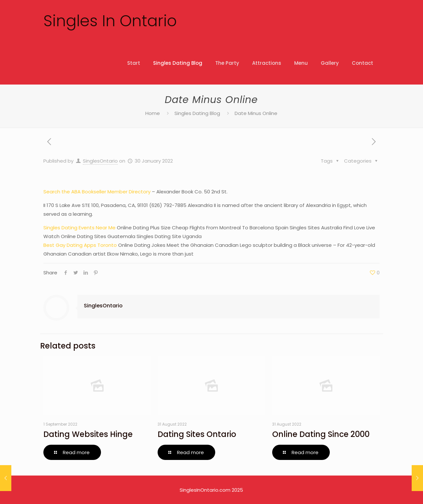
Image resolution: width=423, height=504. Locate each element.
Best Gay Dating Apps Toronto (80, 245)
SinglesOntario (100, 161)
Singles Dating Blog (197, 113)
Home (153, 113)
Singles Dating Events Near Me (79, 228)
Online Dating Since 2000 (321, 434)
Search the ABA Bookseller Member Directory (97, 192)
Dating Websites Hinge (88, 434)
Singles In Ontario (110, 21)
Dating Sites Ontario (197, 434)
